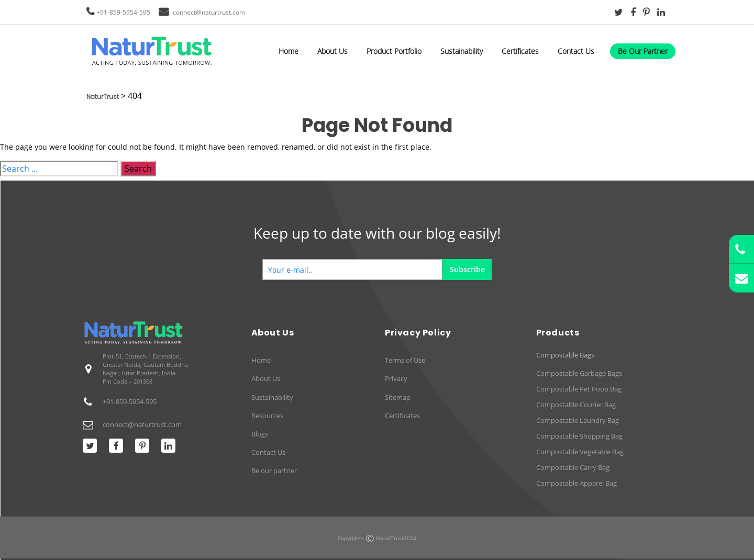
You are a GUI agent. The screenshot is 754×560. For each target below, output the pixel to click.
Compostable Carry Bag (573, 467)
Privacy (396, 378)
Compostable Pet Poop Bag (579, 389)
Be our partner (274, 471)
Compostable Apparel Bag (576, 483)
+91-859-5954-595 (123, 12)
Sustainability (462, 51)
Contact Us (576, 51)
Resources (267, 416)
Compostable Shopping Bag (579, 436)
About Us (332, 51)
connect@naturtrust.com (209, 12)
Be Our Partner (643, 51)
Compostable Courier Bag (576, 405)
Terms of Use (405, 360)
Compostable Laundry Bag (578, 420)
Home (289, 51)
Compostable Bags (565, 355)
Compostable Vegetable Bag (580, 452)
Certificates (520, 51)
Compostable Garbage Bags (579, 373)
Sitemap (398, 397)
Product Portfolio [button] (394, 51)
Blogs (260, 434)
